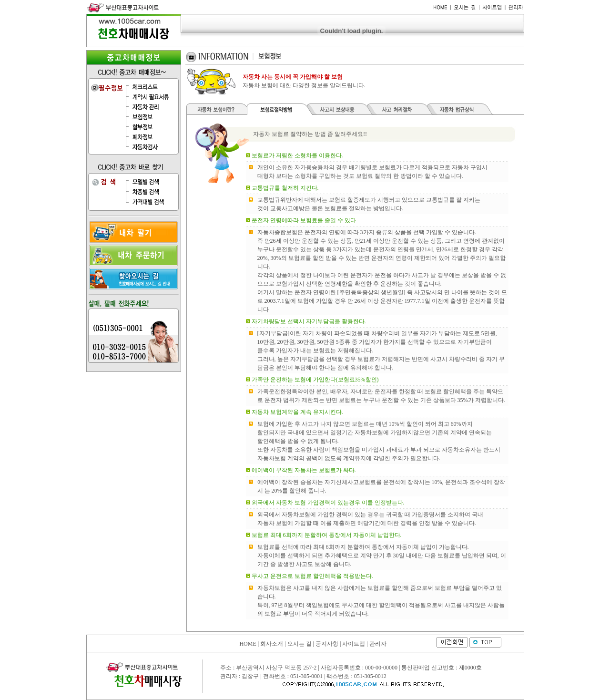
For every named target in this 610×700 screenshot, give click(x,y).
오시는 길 (300, 644)
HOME (248, 644)
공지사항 (327, 644)
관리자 (378, 644)
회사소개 (272, 644)
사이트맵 (354, 644)
